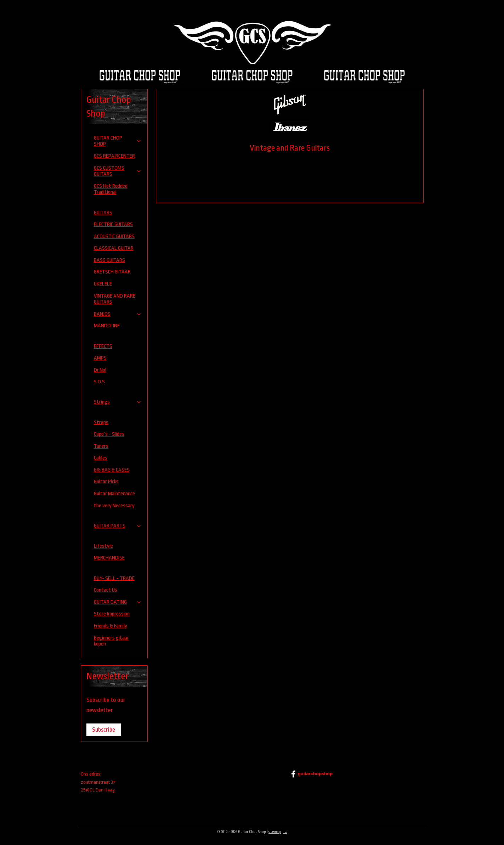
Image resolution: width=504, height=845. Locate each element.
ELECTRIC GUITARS (113, 224)
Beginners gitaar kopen (111, 641)
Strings (118, 402)
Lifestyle (103, 546)
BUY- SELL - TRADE (114, 578)
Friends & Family (111, 626)
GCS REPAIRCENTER (114, 156)
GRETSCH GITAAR (112, 272)
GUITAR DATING (118, 602)
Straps (101, 422)
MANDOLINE (107, 326)
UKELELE (103, 284)
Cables (101, 458)
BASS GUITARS (109, 260)
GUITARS (103, 213)
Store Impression (112, 614)
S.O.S (99, 382)
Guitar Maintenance (114, 494)
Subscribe (104, 730)
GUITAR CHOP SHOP (118, 141)
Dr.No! (100, 370)
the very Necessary (114, 506)
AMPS (100, 358)
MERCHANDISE (109, 558)
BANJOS (118, 314)
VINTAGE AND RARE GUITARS (115, 299)
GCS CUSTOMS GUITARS (118, 171)
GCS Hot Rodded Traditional (111, 189)
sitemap (275, 832)
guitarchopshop (312, 774)
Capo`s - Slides (109, 434)
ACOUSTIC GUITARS (114, 236)
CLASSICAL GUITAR (114, 248)
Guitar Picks (106, 482)
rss (285, 832)
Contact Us (106, 590)
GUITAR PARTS (118, 526)
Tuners (101, 446)
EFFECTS (103, 346)
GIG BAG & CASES (112, 470)
